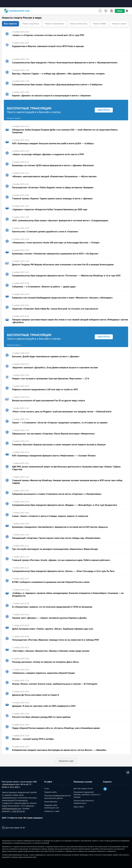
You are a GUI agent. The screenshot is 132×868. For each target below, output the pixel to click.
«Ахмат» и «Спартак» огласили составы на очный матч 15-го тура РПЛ (48, 35)
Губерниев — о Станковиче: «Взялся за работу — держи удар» (44, 287)
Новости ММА (100, 24)
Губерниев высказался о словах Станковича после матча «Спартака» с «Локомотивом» (57, 494)
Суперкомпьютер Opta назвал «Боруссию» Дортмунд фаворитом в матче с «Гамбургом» (57, 85)
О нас (47, 789)
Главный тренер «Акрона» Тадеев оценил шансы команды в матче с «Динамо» (52, 199)
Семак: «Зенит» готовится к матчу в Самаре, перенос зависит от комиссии (50, 516)
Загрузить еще (66, 761)
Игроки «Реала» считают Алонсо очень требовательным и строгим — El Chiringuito (55, 684)
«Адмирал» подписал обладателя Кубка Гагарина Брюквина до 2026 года (50, 209)
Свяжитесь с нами (52, 811)
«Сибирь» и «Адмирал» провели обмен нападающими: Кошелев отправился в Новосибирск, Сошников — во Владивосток (68, 595)
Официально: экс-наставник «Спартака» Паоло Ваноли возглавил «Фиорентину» (54, 434)
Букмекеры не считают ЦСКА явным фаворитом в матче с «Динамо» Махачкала (53, 165)
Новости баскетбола (55, 24)
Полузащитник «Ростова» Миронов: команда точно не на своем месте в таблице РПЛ (55, 640)
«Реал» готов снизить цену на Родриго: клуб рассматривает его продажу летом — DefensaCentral (62, 412)
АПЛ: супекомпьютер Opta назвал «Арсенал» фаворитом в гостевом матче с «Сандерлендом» (60, 221)
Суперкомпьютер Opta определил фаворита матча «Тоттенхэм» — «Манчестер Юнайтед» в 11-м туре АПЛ (66, 276)
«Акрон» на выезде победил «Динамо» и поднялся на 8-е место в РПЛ (48, 154)
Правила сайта (50, 792)
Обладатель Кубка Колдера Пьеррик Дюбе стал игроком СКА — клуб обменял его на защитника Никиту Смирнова (65, 131)
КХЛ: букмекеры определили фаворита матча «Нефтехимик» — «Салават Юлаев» (54, 456)
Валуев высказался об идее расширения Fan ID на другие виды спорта (49, 401)
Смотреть (104, 110)
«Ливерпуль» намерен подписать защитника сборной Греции (43, 673)
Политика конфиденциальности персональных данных (57, 797)
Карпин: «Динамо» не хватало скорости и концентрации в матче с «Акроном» (52, 96)
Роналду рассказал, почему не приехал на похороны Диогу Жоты (46, 662)
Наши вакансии (51, 802)
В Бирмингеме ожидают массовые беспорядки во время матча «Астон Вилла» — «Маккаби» (59, 750)
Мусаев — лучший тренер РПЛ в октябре (33, 739)
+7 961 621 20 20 (18, 811)
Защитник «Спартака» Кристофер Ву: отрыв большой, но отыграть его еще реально (55, 309)
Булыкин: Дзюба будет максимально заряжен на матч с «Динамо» (46, 357)
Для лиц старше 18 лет (83, 789)
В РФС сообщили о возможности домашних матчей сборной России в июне (51, 582)
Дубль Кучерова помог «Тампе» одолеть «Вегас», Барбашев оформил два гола (53, 629)
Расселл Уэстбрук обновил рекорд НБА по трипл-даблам (41, 717)
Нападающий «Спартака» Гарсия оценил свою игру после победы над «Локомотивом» (56, 538)
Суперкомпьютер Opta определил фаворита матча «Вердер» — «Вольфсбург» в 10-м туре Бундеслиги (65, 505)
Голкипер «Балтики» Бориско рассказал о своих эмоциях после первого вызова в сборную (59, 445)
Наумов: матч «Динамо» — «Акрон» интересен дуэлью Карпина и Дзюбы (49, 618)
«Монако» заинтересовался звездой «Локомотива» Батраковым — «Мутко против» (54, 176)
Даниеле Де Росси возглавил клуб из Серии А (36, 695)
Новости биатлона (79, 24)
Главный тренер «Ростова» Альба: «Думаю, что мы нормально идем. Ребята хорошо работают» (61, 560)
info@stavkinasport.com (12, 809)
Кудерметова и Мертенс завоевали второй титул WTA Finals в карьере (48, 46)
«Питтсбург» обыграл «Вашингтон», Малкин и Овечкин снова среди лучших (51, 651)
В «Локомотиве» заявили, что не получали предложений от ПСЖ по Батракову (52, 607)
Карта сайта (79, 807)
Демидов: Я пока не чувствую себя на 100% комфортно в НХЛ (44, 706)
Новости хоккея (119, 24)
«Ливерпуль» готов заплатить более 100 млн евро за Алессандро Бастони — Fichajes (56, 243)
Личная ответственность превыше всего (84, 802)
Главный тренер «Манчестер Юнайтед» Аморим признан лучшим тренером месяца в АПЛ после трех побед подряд (67, 482)
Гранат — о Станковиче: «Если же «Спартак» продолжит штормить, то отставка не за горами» (60, 423)
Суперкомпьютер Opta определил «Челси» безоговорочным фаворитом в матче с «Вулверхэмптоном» (65, 63)
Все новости (10, 24)
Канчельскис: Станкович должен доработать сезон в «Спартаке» (45, 232)
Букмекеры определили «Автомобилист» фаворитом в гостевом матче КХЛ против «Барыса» (60, 527)
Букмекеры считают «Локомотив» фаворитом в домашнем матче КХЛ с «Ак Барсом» (55, 254)
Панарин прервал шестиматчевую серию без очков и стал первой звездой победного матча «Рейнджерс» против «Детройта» (70, 321)
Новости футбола (31, 24)
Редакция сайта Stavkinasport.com (52, 806)
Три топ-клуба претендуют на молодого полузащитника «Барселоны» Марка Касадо (55, 549)
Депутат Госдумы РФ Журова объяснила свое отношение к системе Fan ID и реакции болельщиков (63, 265)
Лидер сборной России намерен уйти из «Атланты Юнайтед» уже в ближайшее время (56, 728)
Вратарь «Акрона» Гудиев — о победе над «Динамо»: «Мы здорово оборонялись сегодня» (59, 74)
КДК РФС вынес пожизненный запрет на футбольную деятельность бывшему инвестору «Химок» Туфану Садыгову (66, 468)
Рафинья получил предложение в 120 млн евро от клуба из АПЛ (45, 390)
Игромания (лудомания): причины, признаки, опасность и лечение (87, 795)
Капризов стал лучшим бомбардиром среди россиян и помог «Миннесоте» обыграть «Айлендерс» (62, 298)
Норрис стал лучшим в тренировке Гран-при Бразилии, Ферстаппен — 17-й (51, 379)
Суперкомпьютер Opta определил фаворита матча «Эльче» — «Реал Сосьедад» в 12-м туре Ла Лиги (63, 571)
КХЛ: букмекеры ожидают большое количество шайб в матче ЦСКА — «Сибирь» (53, 143)
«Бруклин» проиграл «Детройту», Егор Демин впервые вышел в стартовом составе (55, 368)
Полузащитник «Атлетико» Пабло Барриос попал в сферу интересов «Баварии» (53, 188)
